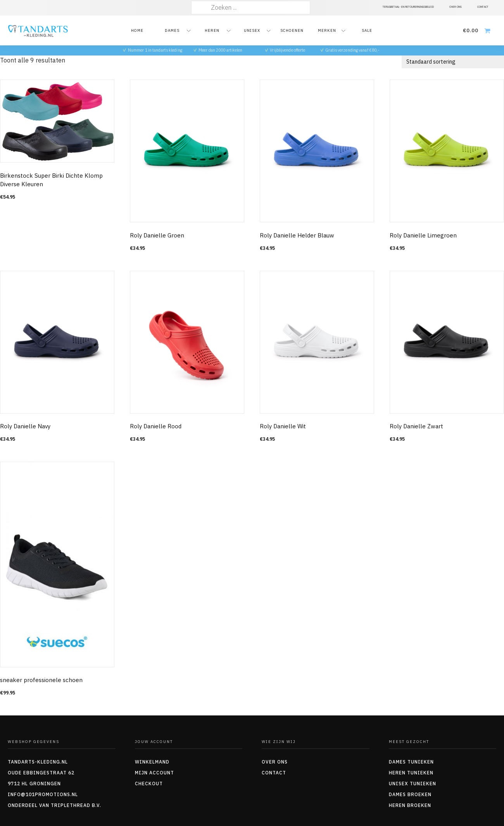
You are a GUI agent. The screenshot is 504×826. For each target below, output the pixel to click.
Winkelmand (152, 762)
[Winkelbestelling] (453, 62)
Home (137, 30)
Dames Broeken (410, 794)
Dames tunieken (411, 762)
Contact (274, 773)
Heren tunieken (411, 773)
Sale (367, 30)
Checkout (149, 784)
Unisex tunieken (413, 784)
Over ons (275, 762)
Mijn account (154, 773)
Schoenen (292, 30)
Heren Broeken (410, 805)
